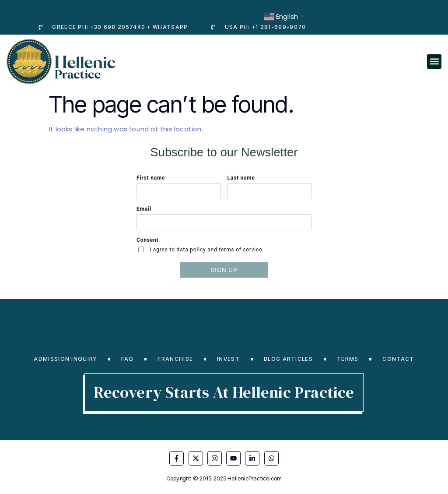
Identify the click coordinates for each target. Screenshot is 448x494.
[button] (434, 62)
